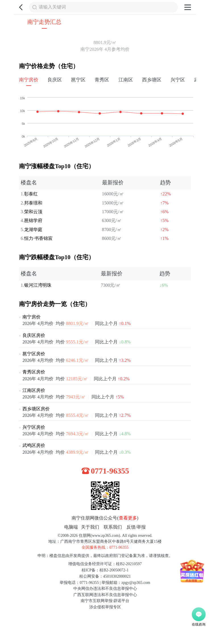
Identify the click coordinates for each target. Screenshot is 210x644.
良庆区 (55, 80)
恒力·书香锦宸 (38, 238)
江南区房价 (34, 390)
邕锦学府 (33, 221)
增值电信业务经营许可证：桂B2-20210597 (105, 564)
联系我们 (113, 527)
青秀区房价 (34, 372)
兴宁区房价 (34, 427)
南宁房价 (29, 80)
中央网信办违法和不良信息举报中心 (105, 589)
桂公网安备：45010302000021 (105, 576)
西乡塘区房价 (36, 409)
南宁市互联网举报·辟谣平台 (105, 601)
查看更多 (128, 518)
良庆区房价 (34, 335)
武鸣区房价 (34, 445)
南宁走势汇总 (44, 22)
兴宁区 (178, 80)
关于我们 (90, 527)
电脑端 (71, 527)
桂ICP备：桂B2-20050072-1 (105, 570)
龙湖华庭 (33, 230)
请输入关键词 (52, 7)
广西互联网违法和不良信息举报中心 (105, 595)
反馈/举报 (136, 527)
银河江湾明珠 (38, 285)
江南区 (126, 80)
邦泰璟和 (33, 203)
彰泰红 (31, 194)
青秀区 (102, 80)
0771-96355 (110, 471)
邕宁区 (78, 80)
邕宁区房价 (34, 354)
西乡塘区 (152, 80)
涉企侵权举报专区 (105, 607)
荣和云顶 (33, 212)
